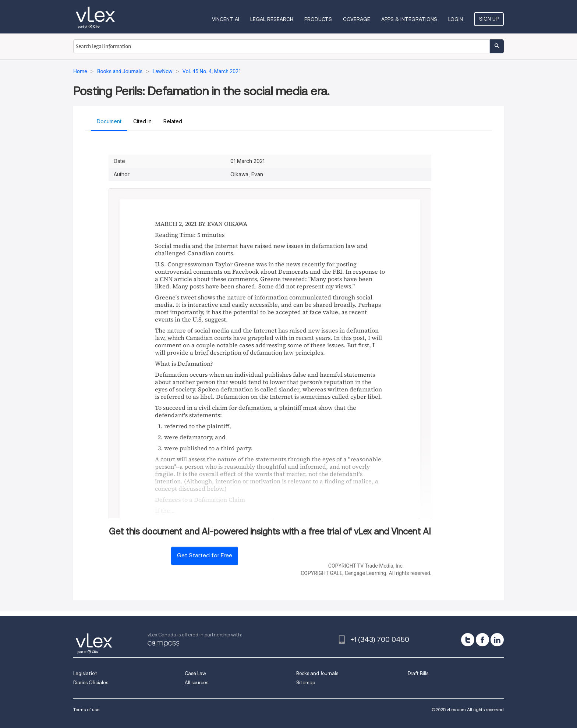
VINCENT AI (226, 19)
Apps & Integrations (409, 19)
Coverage (357, 19)
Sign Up (489, 19)
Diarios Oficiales (91, 683)
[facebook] (482, 640)
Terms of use (86, 709)
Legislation (85, 673)
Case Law (195, 673)
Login (456, 19)
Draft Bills (418, 673)
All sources (197, 683)
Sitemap (306, 683)
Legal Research (272, 19)
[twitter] (468, 640)
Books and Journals (317, 673)
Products (318, 19)
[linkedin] (497, 640)
